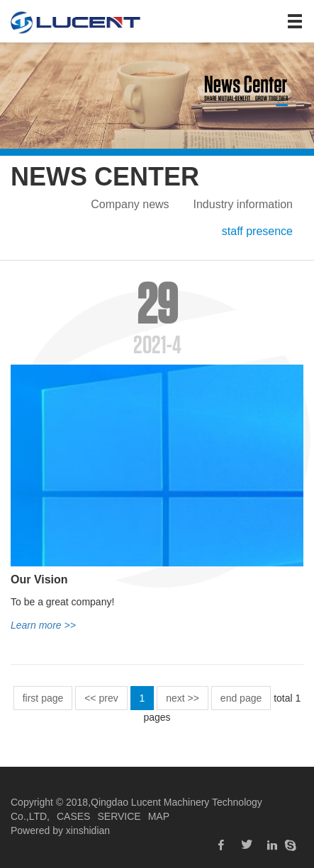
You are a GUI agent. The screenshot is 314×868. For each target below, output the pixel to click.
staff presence (257, 231)
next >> (183, 698)
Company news (130, 204)
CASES (73, 816)
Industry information (243, 204)
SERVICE (119, 816)
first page (43, 698)
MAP (159, 816)
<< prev (101, 698)
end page (241, 698)
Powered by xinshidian (60, 830)
